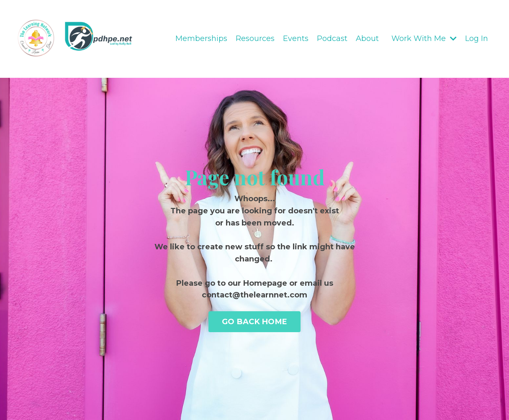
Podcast (332, 38)
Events (296, 38)
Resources (255, 38)
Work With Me (424, 38)
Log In (477, 38)
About (367, 38)
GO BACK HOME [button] (254, 322)
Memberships (201, 38)
